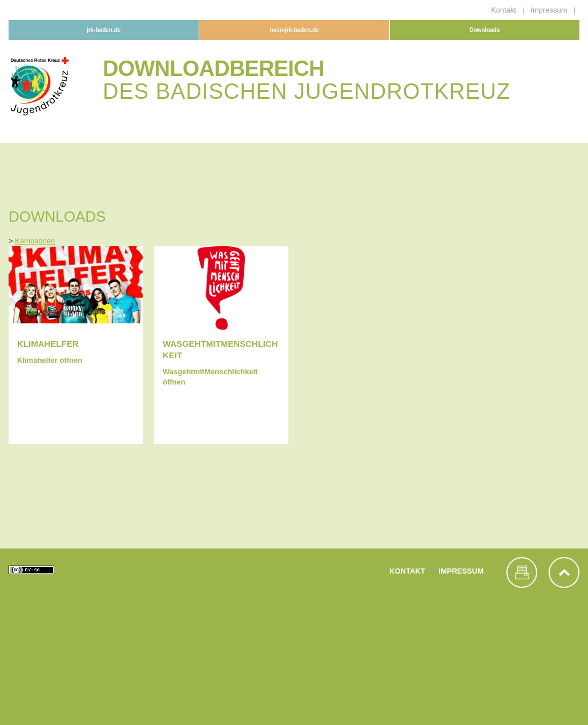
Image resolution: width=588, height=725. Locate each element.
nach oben (564, 572)
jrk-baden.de (104, 30)
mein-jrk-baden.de (294, 30)
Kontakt (505, 10)
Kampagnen (35, 241)
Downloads (484, 30)
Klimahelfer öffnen (50, 360)
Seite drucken (522, 572)
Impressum (550, 10)
